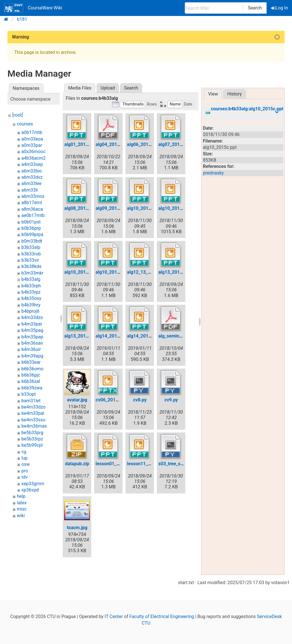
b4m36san (32, 343)
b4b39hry (31, 305)
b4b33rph (31, 286)
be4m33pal (33, 413)
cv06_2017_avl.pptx (116, 400)
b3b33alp (31, 247)
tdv (25, 477)
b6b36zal (31, 381)
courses (25, 124)
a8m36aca (32, 209)
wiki (21, 516)
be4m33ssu (33, 420)
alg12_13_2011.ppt (147, 272)
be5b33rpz (32, 439)
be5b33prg (32, 433)
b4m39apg (32, 356)
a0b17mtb (32, 132)
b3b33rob (31, 254)
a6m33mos (33, 196)
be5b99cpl (32, 445)
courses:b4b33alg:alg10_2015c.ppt (247, 109)
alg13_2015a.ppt (176, 272)
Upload (108, 88)
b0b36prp (31, 228)
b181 (22, 19)
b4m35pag (32, 330)
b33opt (29, 394)
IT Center (114, 616)
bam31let (31, 401)
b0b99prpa (32, 234)
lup (25, 458)
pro (25, 471)
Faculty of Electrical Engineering (162, 616)
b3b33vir (30, 260)
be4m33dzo (33, 407)
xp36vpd (30, 490)
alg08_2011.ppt (80, 208)
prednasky (213, 173)
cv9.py (171, 400)
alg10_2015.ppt (143, 208)
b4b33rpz (31, 292)
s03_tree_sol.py (174, 464)
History (235, 94)
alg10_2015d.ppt (113, 272)
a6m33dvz (32, 177)
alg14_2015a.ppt (113, 336)
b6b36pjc (31, 375)
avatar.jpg (77, 400)
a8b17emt (32, 203)
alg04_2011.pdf (112, 144)
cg (24, 452)
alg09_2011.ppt (111, 208)
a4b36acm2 (34, 158)
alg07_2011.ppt (174, 144)
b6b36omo (32, 369)
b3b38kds (31, 266)
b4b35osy (31, 298)
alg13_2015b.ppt (81, 336)
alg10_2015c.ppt (81, 272)
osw (26, 464)
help (21, 496)
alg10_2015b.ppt (176, 208)
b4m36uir (31, 349)
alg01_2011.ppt (80, 144)
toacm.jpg (77, 528)
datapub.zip (77, 464)
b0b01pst (31, 222)
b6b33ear (31, 362)
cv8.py (140, 400)
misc (22, 509)
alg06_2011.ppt (143, 144)
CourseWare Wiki (33, 8)
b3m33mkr (33, 273)
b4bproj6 (30, 311)
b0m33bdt (32, 241)
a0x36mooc (33, 152)
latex (22, 503)
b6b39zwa (32, 388)
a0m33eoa (32, 139)
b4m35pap (32, 337)
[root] (18, 115)
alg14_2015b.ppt (144, 336)
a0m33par (32, 145)
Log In (280, 8)
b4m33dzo (32, 317)
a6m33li (30, 190)
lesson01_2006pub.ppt (119, 464)
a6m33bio (32, 171)
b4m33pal (32, 324)
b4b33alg (31, 279)
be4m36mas (34, 426)
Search (255, 8)
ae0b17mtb (33, 215)
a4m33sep (32, 164)
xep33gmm (33, 484)
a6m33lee (32, 183)
